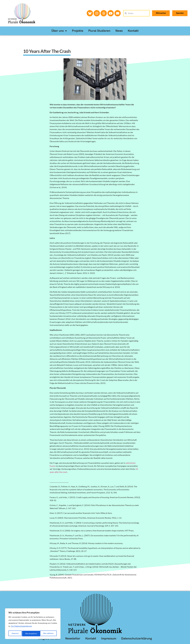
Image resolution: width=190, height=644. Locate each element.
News (119, 31)
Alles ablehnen (30, 633)
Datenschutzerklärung (137, 639)
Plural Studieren (99, 31)
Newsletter (73, 639)
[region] (33, 624)
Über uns (59, 31)
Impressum (109, 639)
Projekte (78, 31)
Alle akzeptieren (48, 633)
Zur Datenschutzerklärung (21, 627)
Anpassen (15, 633)
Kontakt (133, 31)
